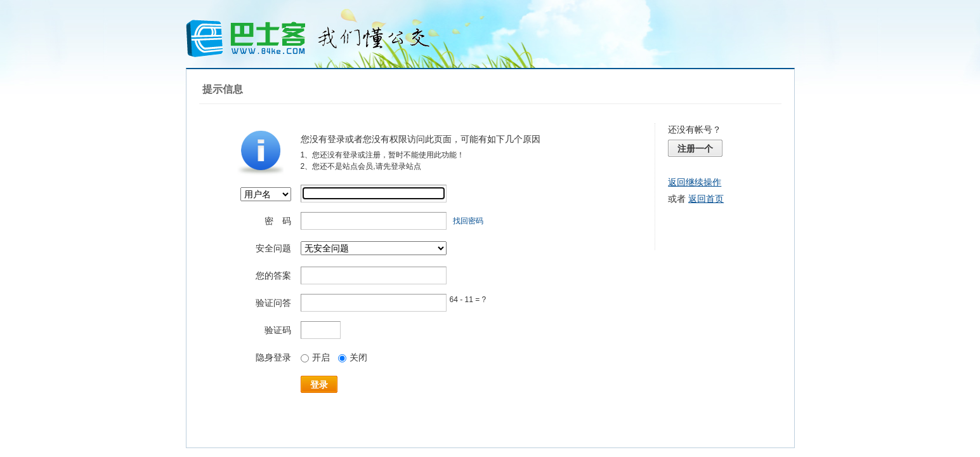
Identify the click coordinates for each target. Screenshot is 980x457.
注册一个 (695, 149)
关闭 (353, 357)
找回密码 (468, 221)
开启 (315, 357)
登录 (319, 385)
